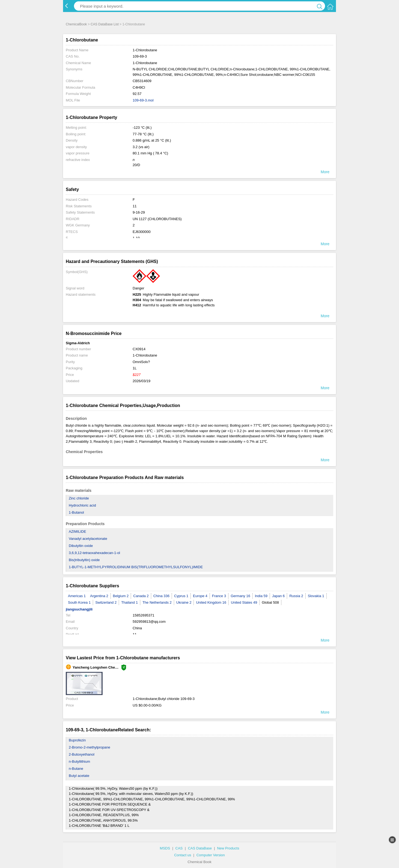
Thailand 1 (129, 602)
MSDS (165, 848)
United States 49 (244, 602)
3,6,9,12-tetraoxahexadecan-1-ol (94, 553)
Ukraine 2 (184, 602)
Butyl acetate (79, 776)
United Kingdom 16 (211, 602)
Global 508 (270, 602)
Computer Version (211, 855)
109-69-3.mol (143, 100)
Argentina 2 (99, 596)
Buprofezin (77, 740)
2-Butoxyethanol (82, 754)
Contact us (183, 855)
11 (135, 206)
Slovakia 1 (316, 596)
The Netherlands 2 (157, 602)
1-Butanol (76, 512)
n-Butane (76, 769)
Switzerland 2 (106, 602)
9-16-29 (139, 212)
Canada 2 (141, 596)
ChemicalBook (76, 24)
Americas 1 (77, 596)
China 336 (161, 596)
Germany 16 (240, 596)
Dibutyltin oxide (81, 546)
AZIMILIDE (78, 532)
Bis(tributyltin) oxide (84, 560)
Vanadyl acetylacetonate (88, 539)
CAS (179, 848)
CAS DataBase (200, 848)
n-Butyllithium (79, 761)
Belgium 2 (121, 596)
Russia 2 (296, 596)
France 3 (219, 596)
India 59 (261, 596)
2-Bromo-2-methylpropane (90, 747)
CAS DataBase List (105, 24)
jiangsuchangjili (79, 609)
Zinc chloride (79, 498)
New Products (228, 848)
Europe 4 (200, 596)
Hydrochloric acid (82, 505)
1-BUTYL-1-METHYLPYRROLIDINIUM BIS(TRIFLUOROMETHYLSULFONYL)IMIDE (136, 567)
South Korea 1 (79, 602)
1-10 (136, 238)
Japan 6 (278, 596)
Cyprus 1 (181, 596)
